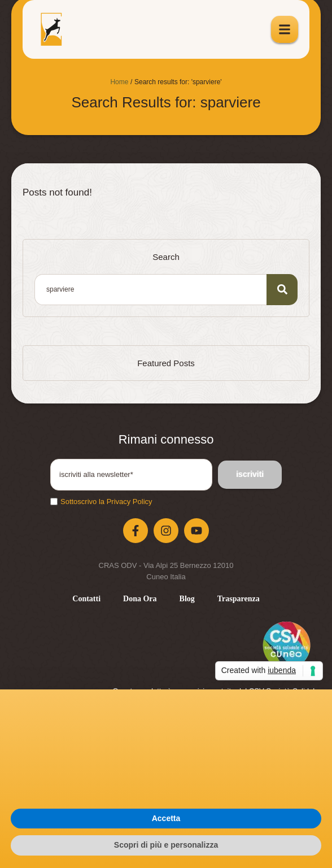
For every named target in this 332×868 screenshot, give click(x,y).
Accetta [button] (166, 818)
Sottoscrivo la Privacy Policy (106, 502)
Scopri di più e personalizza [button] (166, 845)
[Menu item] (86, 599)
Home (119, 82)
